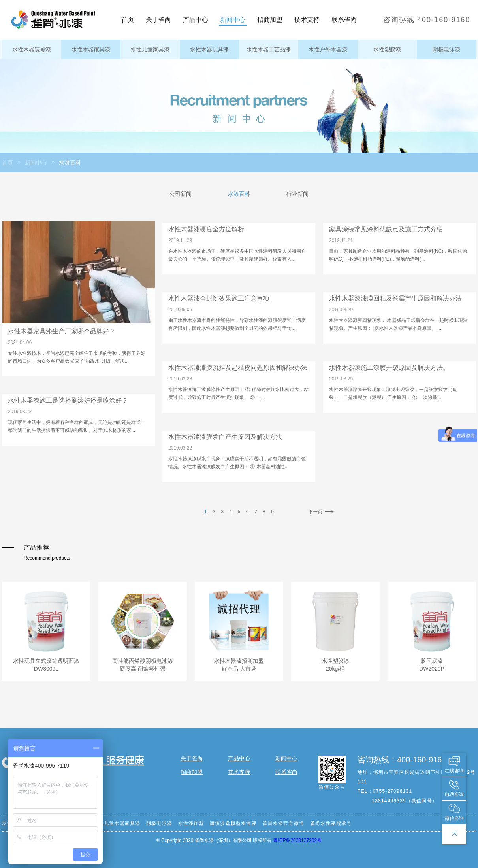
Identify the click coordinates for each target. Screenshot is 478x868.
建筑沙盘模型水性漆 (233, 823)
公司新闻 (181, 194)
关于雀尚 (158, 20)
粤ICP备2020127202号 (297, 840)
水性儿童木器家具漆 (117, 823)
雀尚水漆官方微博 (283, 823)
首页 (128, 20)
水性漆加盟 (191, 823)
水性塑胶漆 (387, 49)
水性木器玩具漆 (209, 49)
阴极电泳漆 (446, 49)
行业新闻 (297, 194)
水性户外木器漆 (328, 49)
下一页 (322, 512)
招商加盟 (270, 20)
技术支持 (307, 20)
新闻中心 (233, 20)
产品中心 (196, 20)
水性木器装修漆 (32, 49)
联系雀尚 (344, 20)
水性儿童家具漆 (150, 49)
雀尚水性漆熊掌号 (331, 823)
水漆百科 (239, 194)
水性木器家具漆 (91, 49)
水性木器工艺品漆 (269, 49)
